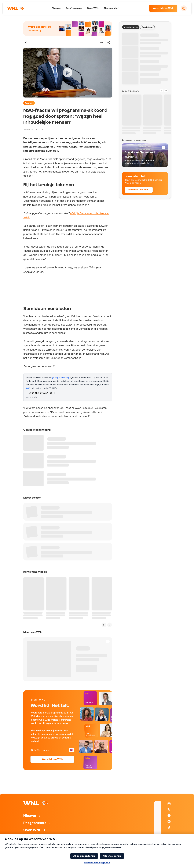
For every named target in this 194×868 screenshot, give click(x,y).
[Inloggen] (184, 8)
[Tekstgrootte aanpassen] (102, 42)
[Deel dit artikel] (109, 42)
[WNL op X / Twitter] (169, 810)
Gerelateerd (147, 27)
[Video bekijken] (68, 73)
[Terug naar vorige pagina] (26, 42)
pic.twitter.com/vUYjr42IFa (45, 388)
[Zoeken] (143, 8)
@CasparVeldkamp (60, 378)
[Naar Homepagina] (16, 8)
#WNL (29, 388)
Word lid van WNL (163, 8)
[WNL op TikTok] (169, 828)
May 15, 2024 (32, 397)
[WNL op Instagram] (169, 804)
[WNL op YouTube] (169, 822)
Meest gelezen (131, 27)
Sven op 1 (29, 103)
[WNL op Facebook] (169, 816)
